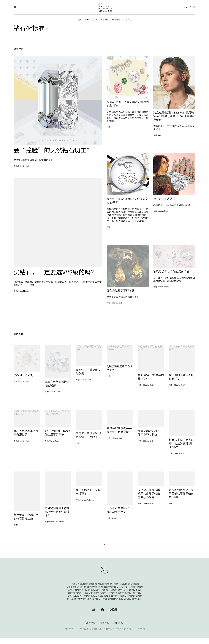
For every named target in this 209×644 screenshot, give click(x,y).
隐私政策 (118, 623)
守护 (95, 19)
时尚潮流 (116, 19)
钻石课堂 (128, 19)
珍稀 (87, 19)
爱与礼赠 (104, 19)
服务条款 (91, 623)
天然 (79, 19)
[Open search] (188, 7)
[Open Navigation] (21, 7)
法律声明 (104, 623)
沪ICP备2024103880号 (135, 629)
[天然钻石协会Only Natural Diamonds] (104, 7)
